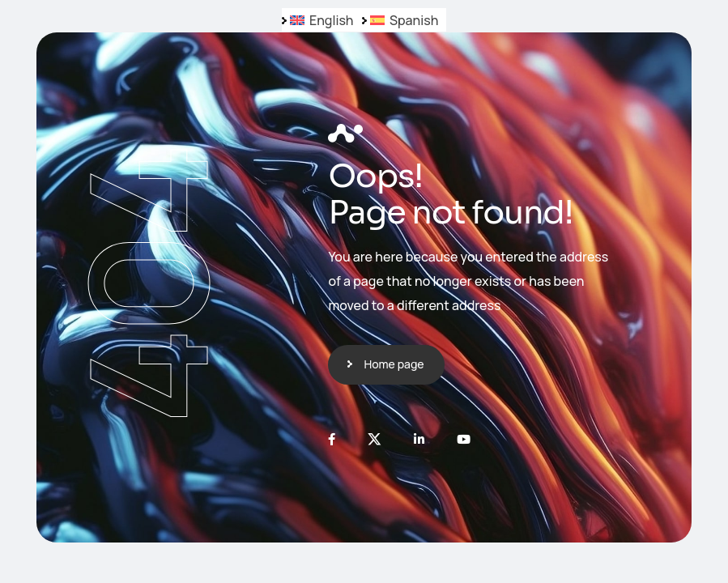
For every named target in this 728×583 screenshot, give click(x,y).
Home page (394, 364)
